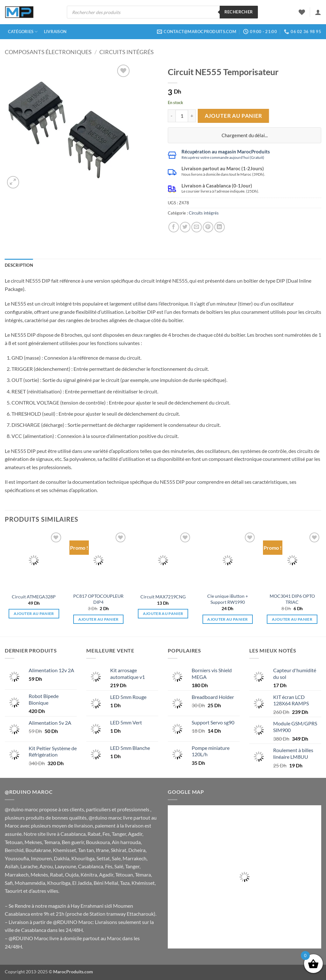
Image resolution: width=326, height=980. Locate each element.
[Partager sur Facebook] (174, 227)
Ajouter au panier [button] (34, 613)
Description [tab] (19, 265)
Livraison (55, 32)
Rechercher (239, 12)
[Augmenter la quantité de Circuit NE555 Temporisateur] (192, 116)
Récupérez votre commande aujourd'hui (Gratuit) (223, 157)
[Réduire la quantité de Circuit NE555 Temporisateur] (172, 116)
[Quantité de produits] (182, 116)
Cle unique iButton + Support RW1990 (228, 599)
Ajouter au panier (233, 116)
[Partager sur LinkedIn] (220, 227)
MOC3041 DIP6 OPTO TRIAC (292, 599)
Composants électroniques (48, 52)
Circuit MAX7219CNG (163, 597)
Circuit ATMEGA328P (34, 597)
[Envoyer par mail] (197, 227)
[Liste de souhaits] (302, 12)
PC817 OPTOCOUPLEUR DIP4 (98, 599)
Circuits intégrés (127, 52)
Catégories (23, 32)
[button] (318, 12)
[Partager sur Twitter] (185, 227)
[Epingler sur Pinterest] (208, 227)
